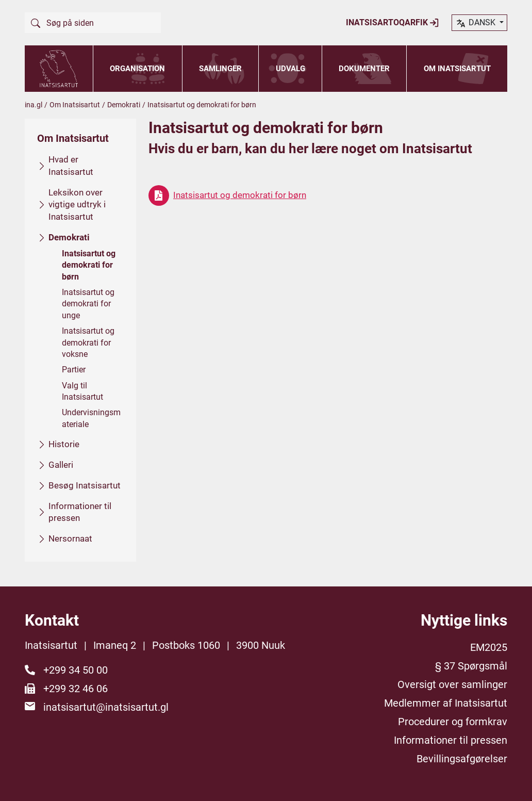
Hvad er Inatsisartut (71, 166)
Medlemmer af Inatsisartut (446, 703)
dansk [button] (476, 23)
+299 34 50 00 (76, 670)
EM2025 (489, 647)
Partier (74, 370)
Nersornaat (70, 538)
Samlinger (220, 69)
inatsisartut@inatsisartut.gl (106, 707)
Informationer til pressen (80, 512)
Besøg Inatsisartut (85, 485)
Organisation (137, 69)
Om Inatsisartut (457, 69)
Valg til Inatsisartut (82, 391)
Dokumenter (364, 69)
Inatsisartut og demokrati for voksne (88, 342)
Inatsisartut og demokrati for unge (88, 304)
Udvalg (290, 69)
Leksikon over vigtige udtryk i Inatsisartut (77, 204)
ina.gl (34, 105)
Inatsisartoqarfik (393, 23)
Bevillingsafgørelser (462, 759)
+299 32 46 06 (76, 689)
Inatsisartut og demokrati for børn (89, 265)
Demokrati (124, 105)
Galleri (61, 465)
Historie (64, 444)
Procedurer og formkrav (453, 722)
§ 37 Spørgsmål (471, 666)
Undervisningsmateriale (91, 418)
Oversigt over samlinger (452, 684)
